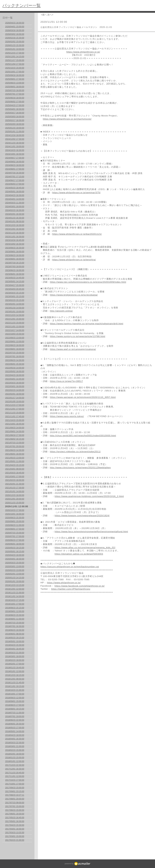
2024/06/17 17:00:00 (15, 180)
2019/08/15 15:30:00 (15, 615)
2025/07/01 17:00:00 (15, 94)
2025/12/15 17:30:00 (15, 53)
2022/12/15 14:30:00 (15, 315)
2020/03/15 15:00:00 (15, 563)
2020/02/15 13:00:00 (15, 570)
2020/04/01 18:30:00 (15, 559)
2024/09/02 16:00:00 (15, 162)
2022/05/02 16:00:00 (15, 371)
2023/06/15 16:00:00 (15, 270)
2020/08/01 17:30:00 (15, 529)
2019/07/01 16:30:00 (15, 626)
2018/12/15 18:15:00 (15, 675)
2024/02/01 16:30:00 (15, 214)
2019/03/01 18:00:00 (15, 656)
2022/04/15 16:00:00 (15, 375)
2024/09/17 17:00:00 (15, 158)
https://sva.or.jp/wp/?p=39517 (66, 381)
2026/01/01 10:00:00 (15, 49)
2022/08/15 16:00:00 (15, 345)
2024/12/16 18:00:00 (15, 135)
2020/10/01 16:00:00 (15, 514)
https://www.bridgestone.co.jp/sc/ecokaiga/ (74, 295)
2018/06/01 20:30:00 (15, 724)
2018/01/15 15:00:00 (15, 758)
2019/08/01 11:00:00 (15, 619)
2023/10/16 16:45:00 (15, 240)
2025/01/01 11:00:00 (15, 132)
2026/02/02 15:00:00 (15, 42)
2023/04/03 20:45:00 (15, 289)
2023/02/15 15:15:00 (15, 300)
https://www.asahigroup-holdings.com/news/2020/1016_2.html (89, 496)
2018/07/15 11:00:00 (15, 713)
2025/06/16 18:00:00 (15, 98)
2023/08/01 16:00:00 (15, 259)
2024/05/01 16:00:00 (15, 192)
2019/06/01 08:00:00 (15, 634)
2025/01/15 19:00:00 (15, 128)
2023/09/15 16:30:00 (15, 248)
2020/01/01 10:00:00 (15, 581)
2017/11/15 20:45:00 (15, 773)
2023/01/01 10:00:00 (15, 312)
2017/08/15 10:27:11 (15, 795)
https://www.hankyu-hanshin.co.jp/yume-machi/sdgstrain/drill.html (87, 324)
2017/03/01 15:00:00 (15, 836)
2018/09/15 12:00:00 (15, 698)
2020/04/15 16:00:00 (15, 555)
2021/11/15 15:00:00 (15, 413)
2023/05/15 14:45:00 (15, 278)
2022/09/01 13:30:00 (15, 342)
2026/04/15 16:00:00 (15, 23)
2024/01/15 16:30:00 (15, 218)
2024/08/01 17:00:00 (15, 169)
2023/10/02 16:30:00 (15, 244)
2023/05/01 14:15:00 (15, 282)
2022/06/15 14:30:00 (15, 360)
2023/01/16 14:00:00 (15, 308)
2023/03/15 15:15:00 (15, 293)
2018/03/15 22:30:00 (15, 743)
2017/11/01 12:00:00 (15, 776)
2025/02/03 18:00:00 (15, 124)
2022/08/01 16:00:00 (15, 349)
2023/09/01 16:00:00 (15, 252)
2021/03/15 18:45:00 (15, 473)
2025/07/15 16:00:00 (15, 90)
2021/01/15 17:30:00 (15, 488)
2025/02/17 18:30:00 (15, 120)
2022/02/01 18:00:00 (15, 394)
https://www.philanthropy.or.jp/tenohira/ (74, 260)
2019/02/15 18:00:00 (15, 660)
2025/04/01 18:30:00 (15, 109)
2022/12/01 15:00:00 (15, 319)
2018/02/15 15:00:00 (15, 750)
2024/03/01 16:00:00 (15, 207)
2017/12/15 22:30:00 (15, 765)
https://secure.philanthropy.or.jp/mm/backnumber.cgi (70, 567)
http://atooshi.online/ (61, 311)
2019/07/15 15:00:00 (15, 623)
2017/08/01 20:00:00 (15, 799)
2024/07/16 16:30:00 (15, 173)
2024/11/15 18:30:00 (15, 143)
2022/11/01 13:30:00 (15, 327)
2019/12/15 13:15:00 (15, 585)
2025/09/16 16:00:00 (15, 75)
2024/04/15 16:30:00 (15, 195)
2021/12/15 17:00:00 (15, 405)
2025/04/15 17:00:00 (15, 105)
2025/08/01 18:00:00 (15, 87)
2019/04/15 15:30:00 (15, 645)
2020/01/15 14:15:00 (15, 578)
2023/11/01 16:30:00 (15, 237)
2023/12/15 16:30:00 (15, 225)
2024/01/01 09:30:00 (15, 222)
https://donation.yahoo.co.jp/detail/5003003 (79, 554)
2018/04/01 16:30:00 (15, 739)
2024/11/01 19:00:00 (15, 147)
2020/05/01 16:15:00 (15, 552)
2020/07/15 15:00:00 (15, 533)
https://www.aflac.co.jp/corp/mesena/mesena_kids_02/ (85, 548)
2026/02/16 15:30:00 (15, 38)
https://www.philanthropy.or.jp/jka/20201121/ (77, 234)
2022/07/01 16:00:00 (15, 357)
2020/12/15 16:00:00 (15, 495)
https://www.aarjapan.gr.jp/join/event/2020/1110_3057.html (83, 397)
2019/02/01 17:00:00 (15, 664)
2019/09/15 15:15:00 (15, 608)
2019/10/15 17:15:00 (15, 600)
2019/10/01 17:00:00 (15, 604)
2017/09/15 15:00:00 (15, 788)
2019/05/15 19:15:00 (15, 638)
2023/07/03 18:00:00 (15, 267)
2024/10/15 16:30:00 (15, 150)
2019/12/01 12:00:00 (15, 589)
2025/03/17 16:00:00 (15, 113)
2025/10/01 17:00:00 (15, 72)
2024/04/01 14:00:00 (15, 199)
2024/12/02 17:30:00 (15, 139)
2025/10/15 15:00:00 (15, 68)
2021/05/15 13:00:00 (15, 458)
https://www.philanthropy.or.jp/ (83, 52)
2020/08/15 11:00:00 (15, 525)
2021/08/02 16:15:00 (15, 439)
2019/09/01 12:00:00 (15, 611)
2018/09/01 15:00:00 (15, 701)
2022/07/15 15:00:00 (15, 353)
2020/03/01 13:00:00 (15, 567)
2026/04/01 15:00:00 (15, 27)
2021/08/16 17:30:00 (15, 435)
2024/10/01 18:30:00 (15, 154)
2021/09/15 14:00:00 (15, 428)
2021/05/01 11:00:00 (15, 461)
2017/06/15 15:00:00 (15, 810)
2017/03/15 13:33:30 (15, 833)
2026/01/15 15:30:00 (15, 45)
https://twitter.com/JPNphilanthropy (71, 589)
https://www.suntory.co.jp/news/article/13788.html (78, 336)
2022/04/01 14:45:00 (15, 379)
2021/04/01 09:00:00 (15, 469)
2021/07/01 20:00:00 (15, 446)
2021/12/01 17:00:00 (15, 409)
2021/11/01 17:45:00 (15, 417)
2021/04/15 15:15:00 (15, 465)
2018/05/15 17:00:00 (15, 728)
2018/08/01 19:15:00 (15, 709)
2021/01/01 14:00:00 (15, 492)
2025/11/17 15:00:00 (15, 60)
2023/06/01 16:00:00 (15, 274)
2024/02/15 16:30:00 (15, 210)
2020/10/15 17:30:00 (15, 510)
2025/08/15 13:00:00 (15, 83)
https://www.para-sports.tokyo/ (67, 416)
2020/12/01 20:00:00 (15, 499)
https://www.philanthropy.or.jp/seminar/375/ (76, 193)
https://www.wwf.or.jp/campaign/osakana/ (73, 349)
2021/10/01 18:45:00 (15, 424)
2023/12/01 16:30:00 (15, 229)
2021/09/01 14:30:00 (15, 432)
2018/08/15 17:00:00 (15, 705)
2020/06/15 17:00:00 (15, 540)
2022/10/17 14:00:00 (15, 330)
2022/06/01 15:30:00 (15, 364)
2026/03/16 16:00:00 (15, 30)
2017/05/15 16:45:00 (15, 818)
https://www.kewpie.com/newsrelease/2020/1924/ (82, 516)
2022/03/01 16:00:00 (15, 386)
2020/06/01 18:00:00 (15, 544)
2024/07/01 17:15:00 (15, 177)
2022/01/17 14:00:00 (15, 398)
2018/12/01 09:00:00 (15, 679)
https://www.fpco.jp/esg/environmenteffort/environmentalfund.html (91, 532)
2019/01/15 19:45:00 (15, 668)
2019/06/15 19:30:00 (15, 630)
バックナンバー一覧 (22, 5)
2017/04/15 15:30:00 (15, 825)
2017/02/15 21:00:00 (15, 840)
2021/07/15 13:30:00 (15, 443)
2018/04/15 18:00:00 (15, 735)
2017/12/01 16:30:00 (15, 769)
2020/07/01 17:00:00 (15, 536)
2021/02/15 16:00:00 (15, 480)
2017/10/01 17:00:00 (15, 784)
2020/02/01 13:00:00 (15, 574)
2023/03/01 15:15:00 (15, 296)
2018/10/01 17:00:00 (15, 694)
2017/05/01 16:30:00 (15, 821)
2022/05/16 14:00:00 (15, 368)
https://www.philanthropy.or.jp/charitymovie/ (67, 119)
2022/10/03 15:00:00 (15, 334)
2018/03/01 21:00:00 (15, 746)
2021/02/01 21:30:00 (15, 484)
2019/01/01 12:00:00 (15, 671)
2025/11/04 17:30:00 (15, 64)
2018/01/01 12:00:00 (15, 761)
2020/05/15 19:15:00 (15, 548)
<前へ (44, 15)
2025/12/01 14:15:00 (15, 57)
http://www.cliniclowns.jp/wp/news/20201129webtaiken (80, 468)
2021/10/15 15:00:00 (15, 420)
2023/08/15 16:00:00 (15, 255)
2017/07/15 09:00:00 (15, 803)
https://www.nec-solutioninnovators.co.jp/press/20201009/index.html (88, 282)
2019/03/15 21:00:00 (15, 653)
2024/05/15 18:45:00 (15, 188)
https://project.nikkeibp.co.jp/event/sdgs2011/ (75, 452)
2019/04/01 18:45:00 (15, 649)
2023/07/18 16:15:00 (15, 263)
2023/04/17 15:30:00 (15, 285)
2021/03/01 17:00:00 (15, 477)
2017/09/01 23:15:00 (15, 791)
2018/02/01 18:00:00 (15, 754)
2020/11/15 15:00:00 (15, 503)
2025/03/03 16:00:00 (15, 117)
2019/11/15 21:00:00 (15, 593)
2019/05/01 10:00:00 (15, 641)
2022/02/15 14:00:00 (15, 390)
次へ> (50, 15)
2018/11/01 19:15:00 (15, 686)
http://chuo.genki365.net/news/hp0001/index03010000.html (83, 436)
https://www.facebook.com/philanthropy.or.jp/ (80, 586)
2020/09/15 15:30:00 (15, 518)
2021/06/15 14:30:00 (15, 450)
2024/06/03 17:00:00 (15, 184)
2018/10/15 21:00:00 (15, 690)
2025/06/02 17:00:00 (15, 102)
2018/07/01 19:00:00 (15, 716)
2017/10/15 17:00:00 (15, 780)
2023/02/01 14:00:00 (15, 304)
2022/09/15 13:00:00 (15, 338)
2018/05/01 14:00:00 (15, 731)
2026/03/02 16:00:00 (15, 34)
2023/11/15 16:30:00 (15, 233)
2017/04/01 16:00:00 (15, 829)
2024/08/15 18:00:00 (15, 165)
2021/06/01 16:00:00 (15, 454)
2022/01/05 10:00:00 (15, 402)
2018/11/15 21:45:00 (15, 683)
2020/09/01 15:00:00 (15, 521)
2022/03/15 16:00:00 (15, 383)
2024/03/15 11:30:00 (15, 203)
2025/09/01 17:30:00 (15, 79)
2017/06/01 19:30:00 (15, 814)
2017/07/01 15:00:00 (15, 806)
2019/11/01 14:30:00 (15, 596)
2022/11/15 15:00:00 (15, 323)
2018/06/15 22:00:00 (15, 720)
